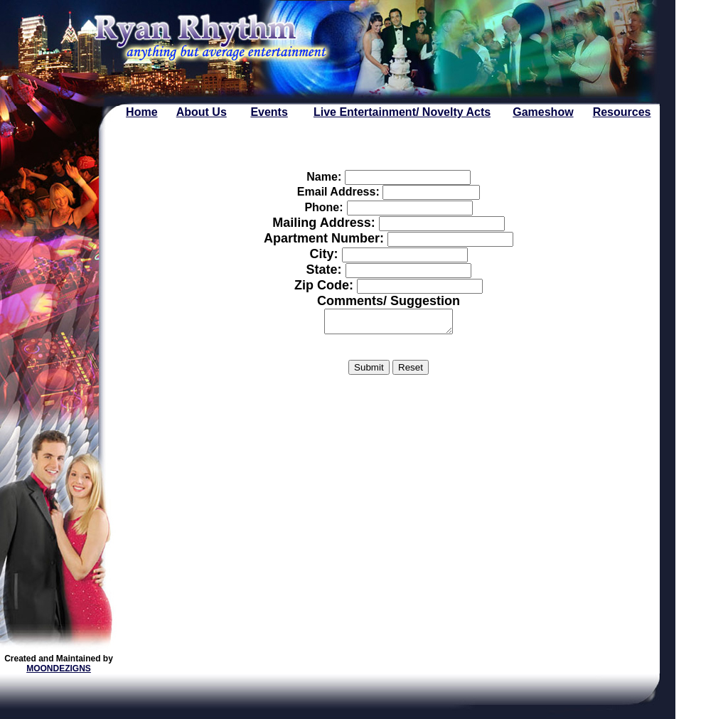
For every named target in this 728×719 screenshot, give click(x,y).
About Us (202, 112)
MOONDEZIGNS (59, 669)
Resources (622, 112)
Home (141, 112)
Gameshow (543, 112)
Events (269, 112)
